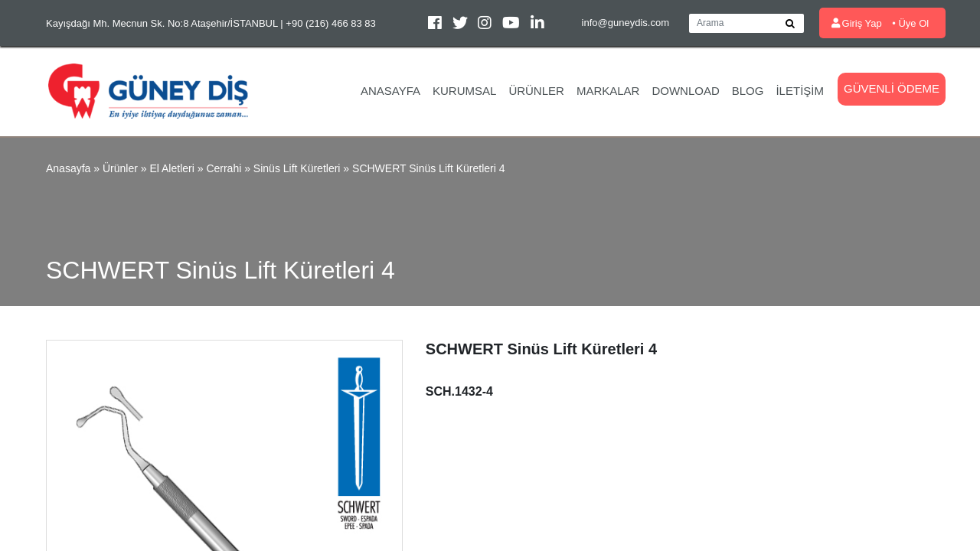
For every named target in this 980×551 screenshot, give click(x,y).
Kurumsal (464, 91)
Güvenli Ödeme (892, 88)
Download (685, 91)
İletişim (800, 91)
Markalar (608, 91)
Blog (748, 91)
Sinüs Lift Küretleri (297, 168)
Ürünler (536, 91)
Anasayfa (390, 91)
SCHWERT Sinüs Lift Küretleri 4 (428, 168)
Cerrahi (224, 168)
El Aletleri (171, 168)
